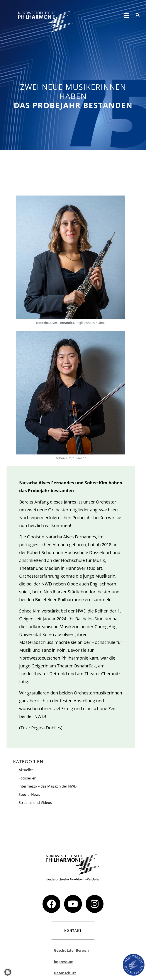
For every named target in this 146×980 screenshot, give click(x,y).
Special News (29, 795)
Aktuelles (26, 770)
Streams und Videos (35, 803)
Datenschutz (65, 973)
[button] (8, 972)
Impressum (64, 962)
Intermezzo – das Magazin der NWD (48, 786)
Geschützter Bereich (71, 950)
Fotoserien (28, 778)
